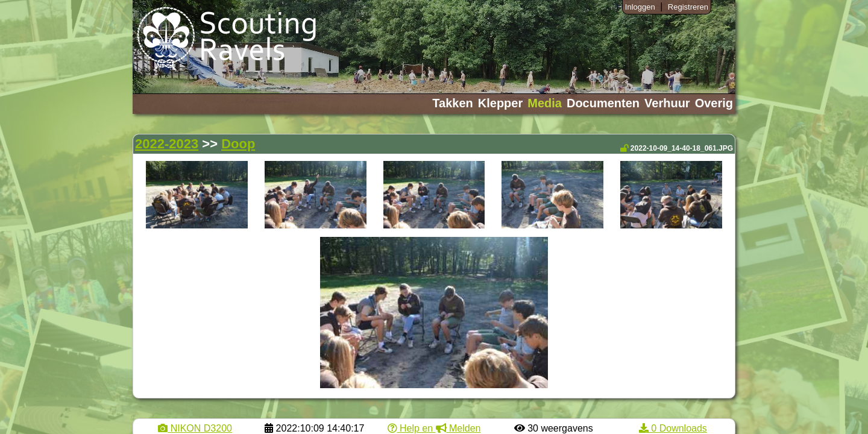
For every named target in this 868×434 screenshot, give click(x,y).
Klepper (500, 103)
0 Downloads (673, 428)
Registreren (688, 7)
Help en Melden (434, 428)
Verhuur (667, 103)
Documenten (603, 103)
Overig (714, 103)
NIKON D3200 (195, 428)
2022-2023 (167, 144)
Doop (238, 144)
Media (545, 103)
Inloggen (640, 7)
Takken (452, 103)
